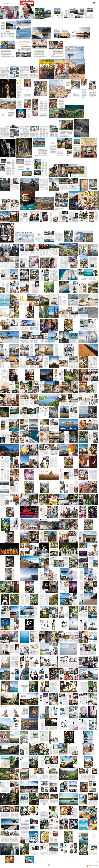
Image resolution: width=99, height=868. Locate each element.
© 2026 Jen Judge (93, 866)
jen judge (8, 3)
